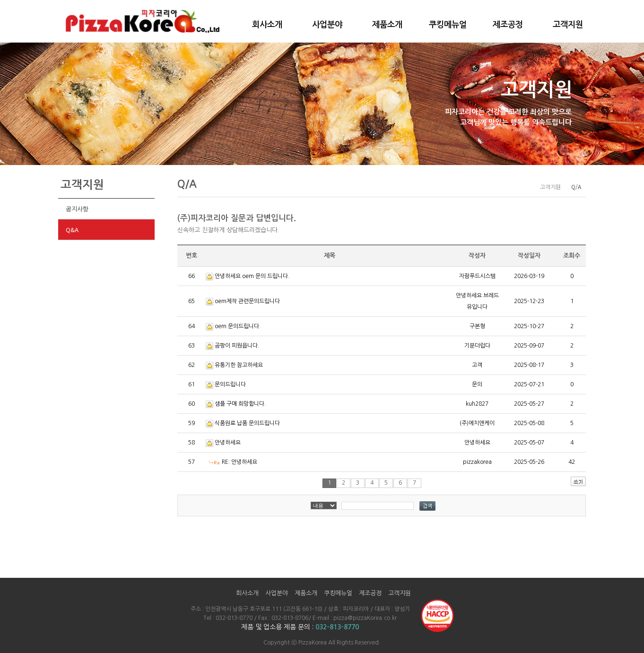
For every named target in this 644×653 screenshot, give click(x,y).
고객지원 (568, 25)
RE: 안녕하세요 (239, 462)
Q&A (72, 230)
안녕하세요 (228, 443)
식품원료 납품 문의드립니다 (247, 423)
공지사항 (77, 209)
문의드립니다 (230, 384)
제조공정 (508, 25)
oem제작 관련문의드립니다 (247, 301)
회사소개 (267, 25)
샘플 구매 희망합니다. (240, 404)
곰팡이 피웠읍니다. (237, 346)
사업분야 (327, 25)
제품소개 (387, 25)
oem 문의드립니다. (238, 326)
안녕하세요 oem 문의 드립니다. (252, 276)
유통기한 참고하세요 (239, 365)
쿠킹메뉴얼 (448, 25)
